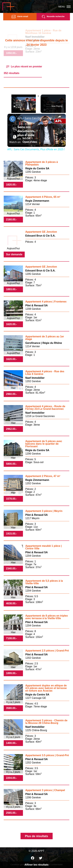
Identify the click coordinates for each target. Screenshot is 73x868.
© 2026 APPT (36, 851)
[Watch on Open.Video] (23, 142)
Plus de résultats (36, 836)
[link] (13, 119)
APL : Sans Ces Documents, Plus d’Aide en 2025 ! (36, 118)
